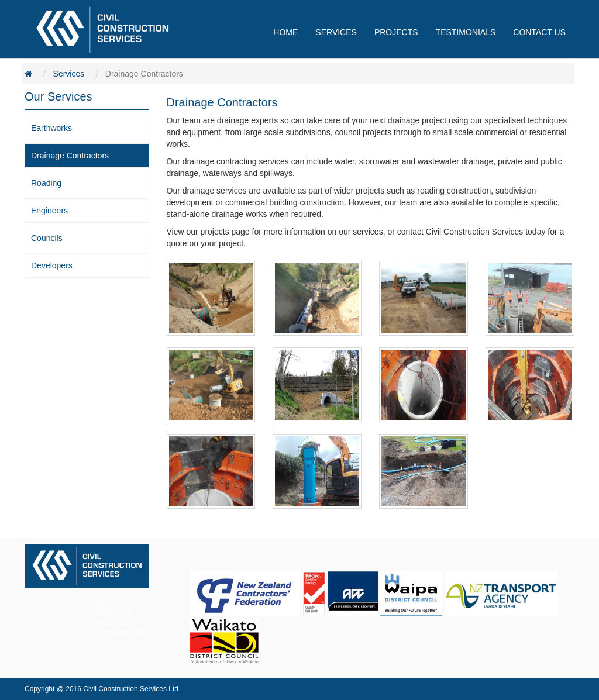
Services (69, 74)
